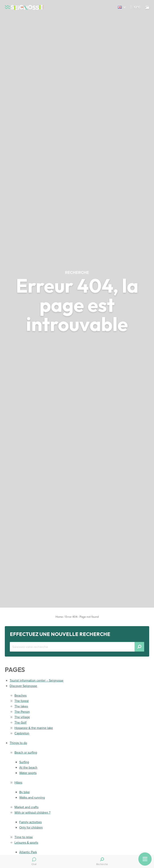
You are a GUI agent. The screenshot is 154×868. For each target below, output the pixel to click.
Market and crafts (26, 807)
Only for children (31, 827)
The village (22, 717)
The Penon (22, 712)
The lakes (21, 706)
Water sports (28, 773)
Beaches (20, 695)
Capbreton (22, 733)
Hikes (18, 782)
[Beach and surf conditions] (147, 7)
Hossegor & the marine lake (34, 728)
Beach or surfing (26, 752)
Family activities (30, 822)
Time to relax (24, 837)
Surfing (24, 762)
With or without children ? (32, 812)
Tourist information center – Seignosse (36, 680)
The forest (22, 701)
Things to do (18, 743)
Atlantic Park (28, 852)
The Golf (20, 722)
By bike (24, 792)
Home (59, 617)
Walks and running (32, 797)
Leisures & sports (26, 842)
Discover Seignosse (23, 686)
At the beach (28, 767)
